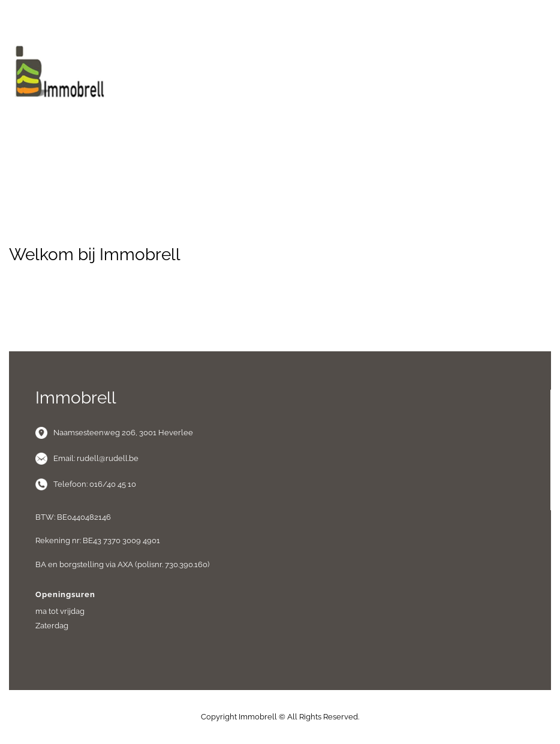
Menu (280, 143)
